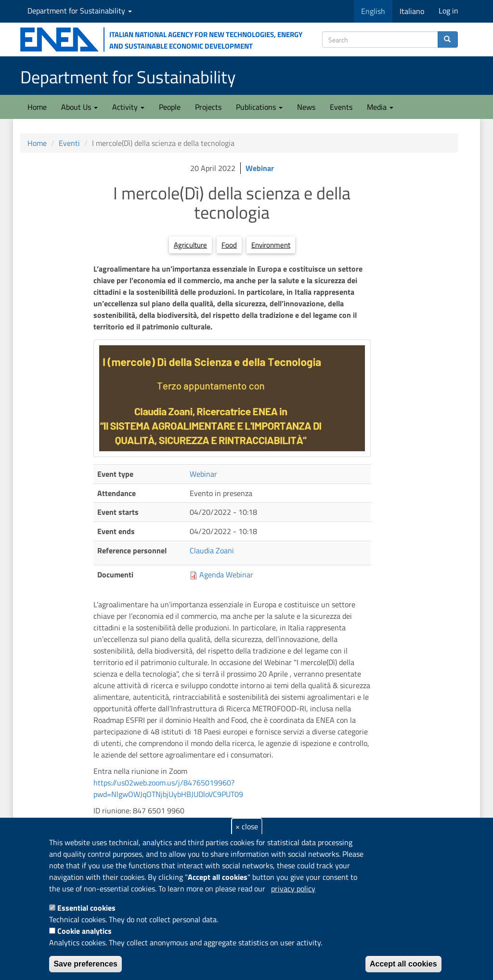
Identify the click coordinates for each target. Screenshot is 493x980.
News (306, 107)
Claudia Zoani (212, 550)
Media (380, 107)
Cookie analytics (84, 931)
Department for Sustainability (80, 11)
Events (341, 107)
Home (37, 107)
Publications (259, 107)
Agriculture (190, 245)
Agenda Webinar (226, 575)
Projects (208, 107)
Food (229, 245)
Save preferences (85, 964)
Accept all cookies (403, 964)
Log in (448, 11)
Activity (128, 107)
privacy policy (293, 889)
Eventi (69, 143)
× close (247, 826)
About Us (79, 107)
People (170, 107)
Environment (271, 245)
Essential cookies (86, 908)
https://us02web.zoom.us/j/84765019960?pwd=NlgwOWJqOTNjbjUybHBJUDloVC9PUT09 (168, 788)
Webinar (260, 168)
